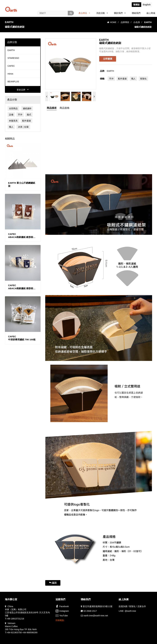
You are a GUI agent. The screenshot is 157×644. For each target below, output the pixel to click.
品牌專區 (125, 22)
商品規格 (65, 108)
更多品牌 (23, 90)
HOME (112, 22)
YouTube (62, 616)
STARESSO (13, 58)
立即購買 (108, 59)
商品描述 (52, 108)
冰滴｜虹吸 (23, 127)
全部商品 (13, 108)
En (147, 5)
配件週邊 (27, 121)
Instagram (62, 611)
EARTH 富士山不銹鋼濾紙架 (22, 184)
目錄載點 (60, 620)
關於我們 (120, 13)
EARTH (11, 50)
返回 (53, 583)
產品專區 (84, 13)
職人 (11, 127)
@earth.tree (130, 611)
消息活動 (102, 13)
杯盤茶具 (13, 121)
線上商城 (151, 13)
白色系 (137, 22)
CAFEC (11, 66)
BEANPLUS (13, 82)
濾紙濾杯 (27, 108)
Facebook (62, 606)
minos (10, 74)
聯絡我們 (136, 13)
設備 (11, 115)
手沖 (20, 115)
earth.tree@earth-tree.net (96, 616)
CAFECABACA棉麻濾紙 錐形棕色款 (22, 236)
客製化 (143, 79)
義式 (29, 115)
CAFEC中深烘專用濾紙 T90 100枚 (22, 338)
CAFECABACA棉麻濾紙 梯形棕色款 (22, 287)
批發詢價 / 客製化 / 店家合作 (132, 606)
